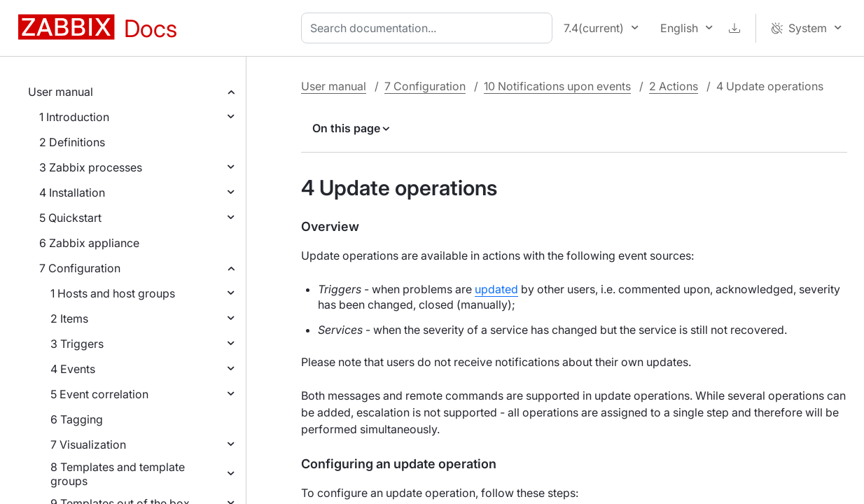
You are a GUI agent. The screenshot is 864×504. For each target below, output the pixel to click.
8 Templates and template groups (118, 474)
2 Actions (674, 86)
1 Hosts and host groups (113, 293)
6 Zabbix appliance (89, 243)
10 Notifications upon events (557, 86)
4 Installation (72, 192)
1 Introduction (74, 117)
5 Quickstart (70, 218)
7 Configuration (80, 268)
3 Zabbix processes (91, 167)
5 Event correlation (99, 394)
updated (496, 289)
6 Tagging (77, 419)
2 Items (69, 318)
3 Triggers (77, 344)
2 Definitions (72, 142)
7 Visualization (88, 444)
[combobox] (430, 28)
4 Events (73, 369)
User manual (61, 92)
